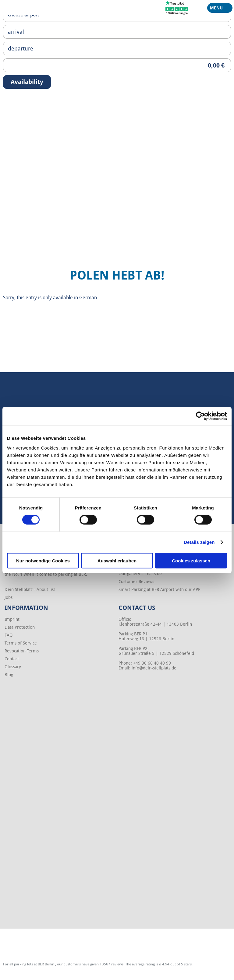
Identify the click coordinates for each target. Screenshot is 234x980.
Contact (12, 659)
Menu (218, 9)
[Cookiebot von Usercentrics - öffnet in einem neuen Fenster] (200, 416)
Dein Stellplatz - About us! (30, 589)
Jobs (9, 597)
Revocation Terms (22, 651)
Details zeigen (199, 542)
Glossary (13, 667)
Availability (27, 82)
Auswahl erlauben (117, 560)
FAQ (9, 635)
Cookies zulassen (191, 560)
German (88, 298)
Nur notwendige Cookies (43, 560)
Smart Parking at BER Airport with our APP (160, 589)
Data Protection (20, 627)
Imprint (12, 619)
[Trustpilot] (177, 7)
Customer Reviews (136, 582)
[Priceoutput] (117, 65)
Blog (9, 675)
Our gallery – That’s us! (140, 574)
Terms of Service (21, 643)
